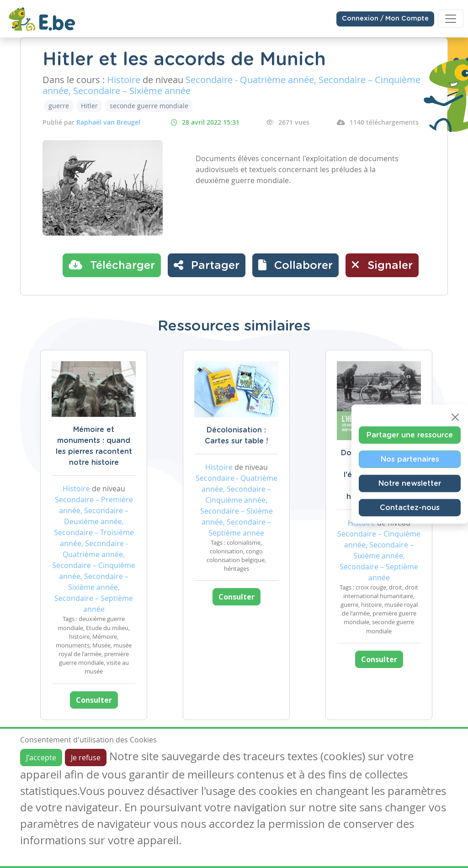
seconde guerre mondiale (149, 106)
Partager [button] (207, 265)
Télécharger (112, 265)
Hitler (89, 106)
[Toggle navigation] (451, 19)
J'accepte (41, 758)
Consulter (94, 700)
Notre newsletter (410, 483)
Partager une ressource (410, 435)
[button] (295, 265)
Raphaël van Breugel (108, 122)
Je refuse (86, 758)
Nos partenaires (410, 459)
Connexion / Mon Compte (385, 19)
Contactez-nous (410, 507)
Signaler (382, 265)
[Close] (455, 417)
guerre (59, 106)
